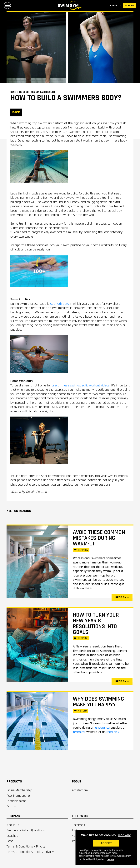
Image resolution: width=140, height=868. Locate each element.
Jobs (10, 841)
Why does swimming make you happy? (98, 702)
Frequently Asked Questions (26, 830)
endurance (103, 728)
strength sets (60, 304)
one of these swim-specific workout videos (81, 385)
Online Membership (19, 790)
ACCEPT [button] (106, 843)
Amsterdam (80, 790)
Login (114, 6)
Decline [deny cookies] (110, 859)
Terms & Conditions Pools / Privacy (30, 852)
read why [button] (124, 835)
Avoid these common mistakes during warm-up (99, 538)
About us (13, 825)
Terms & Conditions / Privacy (26, 846)
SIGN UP (130, 6)
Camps (11, 806)
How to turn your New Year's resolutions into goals (96, 623)
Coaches (12, 836)
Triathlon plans (16, 801)
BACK (16, 112)
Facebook (78, 825)
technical (80, 732)
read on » (122, 597)
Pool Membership (18, 796)
